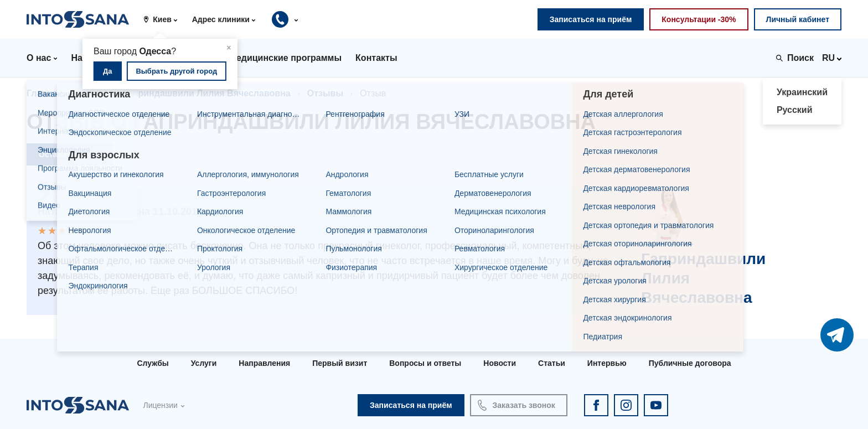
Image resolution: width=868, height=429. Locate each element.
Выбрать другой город (176, 71)
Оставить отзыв (70, 154)
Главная (45, 93)
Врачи (93, 93)
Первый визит (340, 363)
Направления (264, 363)
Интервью (607, 363)
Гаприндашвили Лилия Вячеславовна (207, 93)
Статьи (552, 363)
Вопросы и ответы (425, 363)
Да (108, 71)
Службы (153, 363)
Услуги (204, 363)
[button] (164, 19)
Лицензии (160, 405)
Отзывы (325, 93)
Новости (500, 363)
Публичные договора (690, 363)
